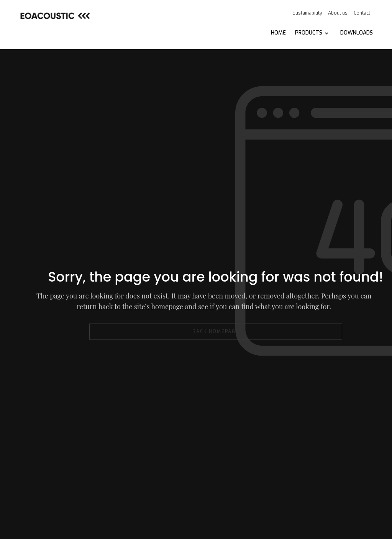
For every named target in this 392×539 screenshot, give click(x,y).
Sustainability (307, 13)
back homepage (216, 332)
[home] (54, 16)
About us (338, 13)
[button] (312, 33)
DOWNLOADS (357, 33)
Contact (362, 13)
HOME (278, 33)
